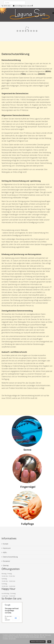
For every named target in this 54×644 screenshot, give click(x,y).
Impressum (7, 548)
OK (16, 618)
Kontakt (6, 544)
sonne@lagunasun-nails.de (23, 6)
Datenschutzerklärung (10, 557)
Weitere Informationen (38, 642)
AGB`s (5, 552)
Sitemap (6, 565)
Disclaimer (6, 561)
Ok (49, 642)
